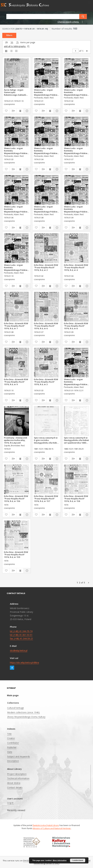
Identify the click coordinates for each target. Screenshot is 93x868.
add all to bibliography (17, 46)
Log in (10, 803)
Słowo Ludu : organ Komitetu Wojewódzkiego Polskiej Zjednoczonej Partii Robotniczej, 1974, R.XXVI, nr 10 (16, 267)
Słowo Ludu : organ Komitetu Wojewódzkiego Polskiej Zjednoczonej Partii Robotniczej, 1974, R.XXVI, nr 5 (76, 382)
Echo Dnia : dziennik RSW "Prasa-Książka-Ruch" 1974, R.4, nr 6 (46, 326)
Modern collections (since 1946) (23, 712)
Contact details (15, 787)
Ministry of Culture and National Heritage (52, 828)
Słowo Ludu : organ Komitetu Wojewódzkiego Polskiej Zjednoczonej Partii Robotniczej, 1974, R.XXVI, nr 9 (76, 209)
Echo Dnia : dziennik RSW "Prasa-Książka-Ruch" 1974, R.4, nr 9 (16, 382)
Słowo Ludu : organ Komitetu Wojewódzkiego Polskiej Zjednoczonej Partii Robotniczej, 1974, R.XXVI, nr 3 (16, 151)
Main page (13, 695)
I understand (78, 860)
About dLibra (14, 783)
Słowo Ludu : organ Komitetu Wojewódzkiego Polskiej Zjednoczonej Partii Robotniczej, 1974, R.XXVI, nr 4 (46, 151)
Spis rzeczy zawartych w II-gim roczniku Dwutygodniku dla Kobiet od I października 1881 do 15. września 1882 (46, 440)
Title (9, 734)
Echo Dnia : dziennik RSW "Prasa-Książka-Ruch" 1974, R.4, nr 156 (16, 499)
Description (13, 761)
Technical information (18, 778)
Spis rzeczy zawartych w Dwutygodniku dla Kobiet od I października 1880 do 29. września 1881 (76, 440)
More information (60, 860)
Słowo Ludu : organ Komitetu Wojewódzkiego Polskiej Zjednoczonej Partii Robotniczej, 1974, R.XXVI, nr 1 (46, 92)
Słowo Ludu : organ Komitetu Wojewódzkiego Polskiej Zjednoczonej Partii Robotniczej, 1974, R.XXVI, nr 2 (76, 92)
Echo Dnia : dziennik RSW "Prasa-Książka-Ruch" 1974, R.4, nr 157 (46, 499)
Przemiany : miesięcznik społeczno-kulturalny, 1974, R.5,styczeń (16, 440)
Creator (11, 738)
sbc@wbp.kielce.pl (19, 651)
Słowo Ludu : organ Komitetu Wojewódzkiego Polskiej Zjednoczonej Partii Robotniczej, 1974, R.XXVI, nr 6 (16, 209)
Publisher (12, 747)
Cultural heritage (16, 708)
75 (17, 42)
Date (10, 752)
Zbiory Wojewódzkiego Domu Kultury (26, 717)
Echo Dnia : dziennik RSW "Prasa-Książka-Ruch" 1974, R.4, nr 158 (76, 499)
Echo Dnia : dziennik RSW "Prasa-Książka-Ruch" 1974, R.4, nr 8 (76, 326)
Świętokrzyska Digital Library (46, 825)
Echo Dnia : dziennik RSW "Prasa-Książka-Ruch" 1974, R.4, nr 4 (76, 267)
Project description (17, 774)
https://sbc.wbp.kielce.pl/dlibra (24, 663)
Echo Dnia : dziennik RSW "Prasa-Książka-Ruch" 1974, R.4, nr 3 (46, 382)
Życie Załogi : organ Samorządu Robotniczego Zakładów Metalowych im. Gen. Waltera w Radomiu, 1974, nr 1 (16, 92)
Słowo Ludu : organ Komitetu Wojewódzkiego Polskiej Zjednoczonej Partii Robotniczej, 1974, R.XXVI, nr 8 (46, 209)
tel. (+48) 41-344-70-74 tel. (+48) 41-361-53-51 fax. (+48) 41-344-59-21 (21, 635)
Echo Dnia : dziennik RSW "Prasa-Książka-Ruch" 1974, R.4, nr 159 (16, 554)
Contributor (13, 743)
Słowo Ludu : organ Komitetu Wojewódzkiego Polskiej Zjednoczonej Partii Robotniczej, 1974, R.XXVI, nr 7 (76, 151)
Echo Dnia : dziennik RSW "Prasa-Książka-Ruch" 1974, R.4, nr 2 (46, 267)
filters (9, 35)
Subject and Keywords (18, 756)
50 (12, 42)
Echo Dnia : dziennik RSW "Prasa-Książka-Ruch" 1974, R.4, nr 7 (16, 326)
